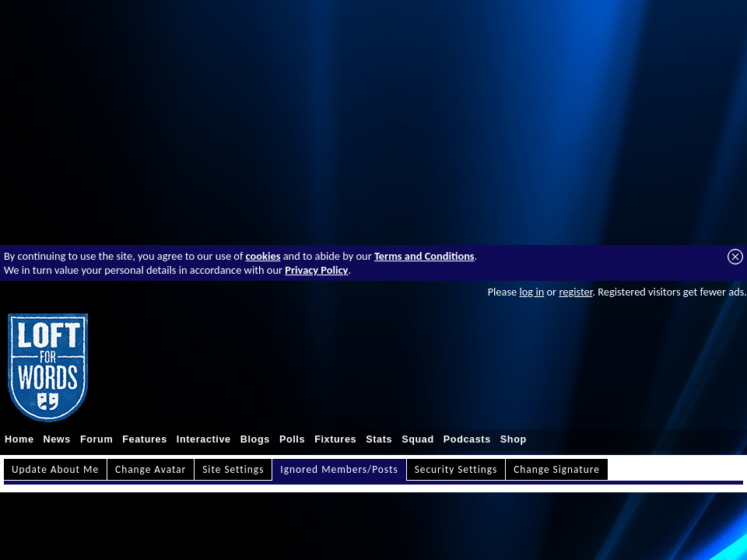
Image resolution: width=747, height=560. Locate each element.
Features (145, 439)
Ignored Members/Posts (339, 469)
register (575, 292)
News (57, 439)
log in (531, 292)
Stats (379, 439)
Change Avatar (151, 469)
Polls (292, 439)
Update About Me (55, 469)
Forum (96, 439)
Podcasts (467, 439)
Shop (514, 439)
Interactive (204, 439)
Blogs (255, 439)
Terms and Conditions (424, 256)
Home (19, 439)
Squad (418, 439)
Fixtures (335, 439)
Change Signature (557, 469)
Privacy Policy (316, 270)
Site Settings (233, 469)
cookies (263, 256)
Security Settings (456, 469)
